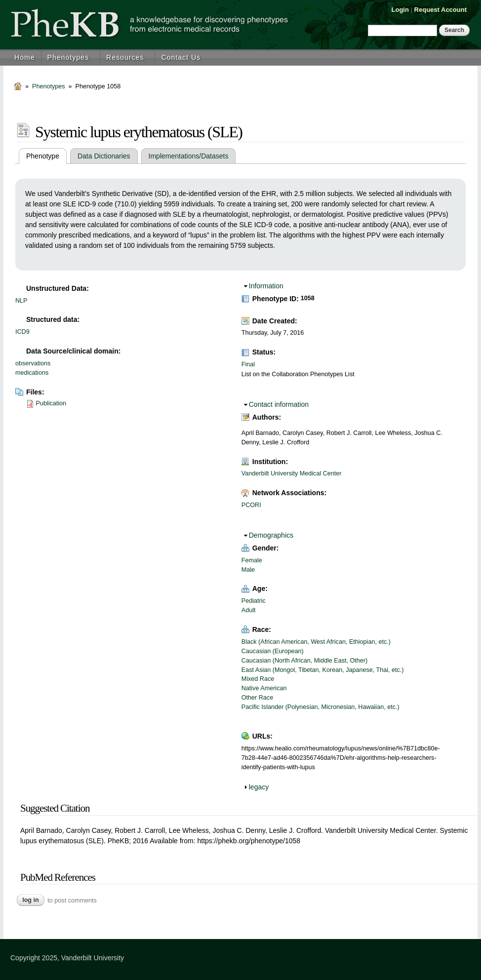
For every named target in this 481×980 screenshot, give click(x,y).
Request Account (441, 10)
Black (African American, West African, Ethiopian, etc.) (316, 642)
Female (252, 560)
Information (266, 286)
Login (400, 10)
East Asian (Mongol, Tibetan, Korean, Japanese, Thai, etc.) (323, 670)
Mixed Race (258, 679)
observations (33, 363)
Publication (51, 403)
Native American (264, 688)
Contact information (279, 404)
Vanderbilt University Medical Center (292, 473)
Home (25, 57)
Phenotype (46, 156)
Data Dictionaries (104, 156)
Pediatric (254, 601)
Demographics (271, 535)
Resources (125, 57)
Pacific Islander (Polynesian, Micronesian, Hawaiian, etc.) (321, 707)
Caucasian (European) (273, 651)
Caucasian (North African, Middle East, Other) (304, 661)
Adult (249, 610)
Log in (31, 900)
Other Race (257, 698)
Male (248, 570)
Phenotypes (68, 57)
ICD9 (22, 332)
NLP (21, 301)
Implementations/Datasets (189, 156)
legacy (259, 787)
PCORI (251, 505)
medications (32, 373)
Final (248, 364)
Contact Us (181, 57)
